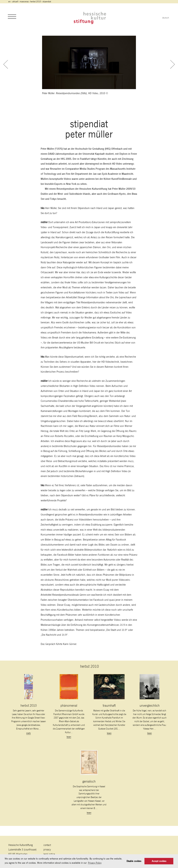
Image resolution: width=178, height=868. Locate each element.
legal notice (49, 854)
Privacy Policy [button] (95, 863)
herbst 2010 (36, 2)
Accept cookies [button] (159, 861)
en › (10, 2)
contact (47, 845)
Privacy (47, 849)
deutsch (166, 18)
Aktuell (15, 2)
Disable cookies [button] (134, 861)
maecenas (24, 2)
